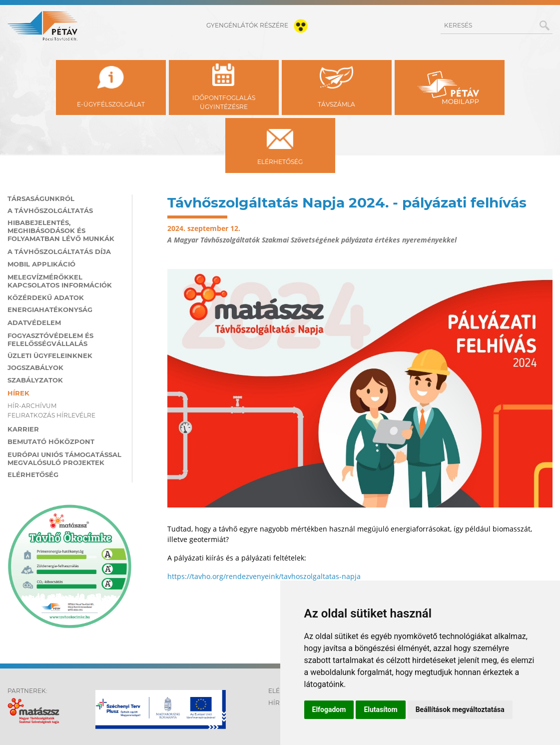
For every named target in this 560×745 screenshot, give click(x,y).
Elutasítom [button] (380, 709)
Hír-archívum (32, 406)
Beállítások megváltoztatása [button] (460, 709)
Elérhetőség (33, 474)
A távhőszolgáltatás (50, 210)
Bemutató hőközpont (51, 441)
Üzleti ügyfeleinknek (50, 355)
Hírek (18, 393)
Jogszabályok (35, 367)
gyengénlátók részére (259, 25)
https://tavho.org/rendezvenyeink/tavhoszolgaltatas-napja (264, 576)
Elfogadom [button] (329, 709)
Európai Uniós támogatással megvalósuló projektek (64, 458)
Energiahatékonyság (50, 309)
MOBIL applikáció (41, 264)
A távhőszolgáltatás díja (59, 251)
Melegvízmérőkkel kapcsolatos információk (60, 281)
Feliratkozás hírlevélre (51, 415)
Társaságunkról (41, 198)
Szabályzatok (35, 380)
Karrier (23, 429)
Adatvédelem (34, 322)
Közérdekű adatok (46, 297)
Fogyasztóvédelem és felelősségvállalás (50, 339)
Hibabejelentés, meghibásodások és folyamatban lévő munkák (61, 230)
